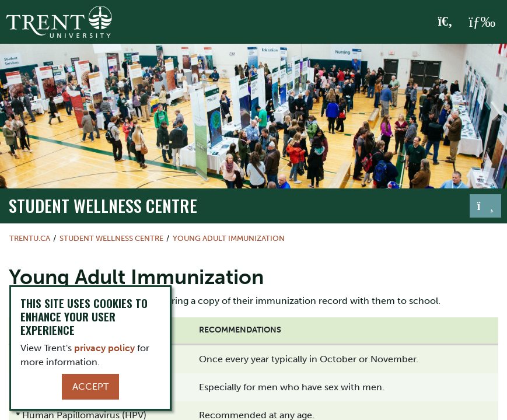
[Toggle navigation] (485, 206)
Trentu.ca (30, 238)
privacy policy (104, 348)
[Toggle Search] (445, 22)
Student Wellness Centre (103, 205)
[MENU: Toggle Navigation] (482, 22)
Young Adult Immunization (229, 238)
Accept (90, 386)
